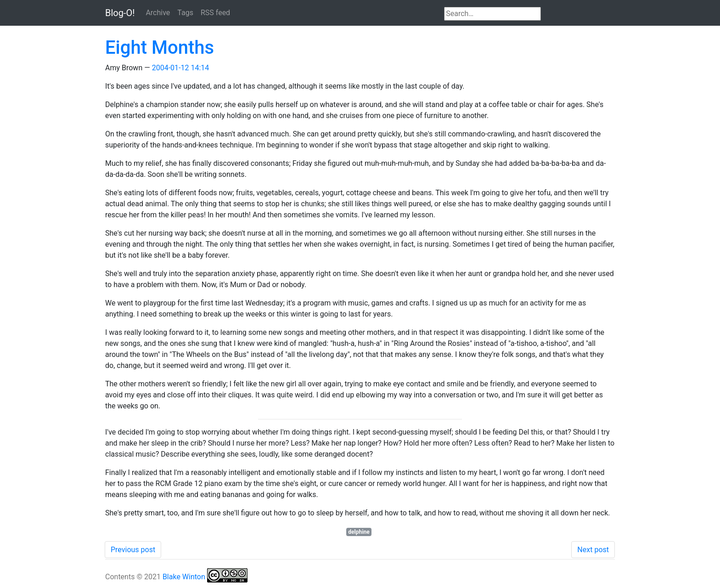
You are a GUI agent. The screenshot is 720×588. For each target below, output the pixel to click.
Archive (158, 13)
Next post (593, 550)
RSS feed (215, 13)
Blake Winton (184, 577)
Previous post (133, 550)
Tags (185, 13)
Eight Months (160, 48)
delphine (359, 532)
